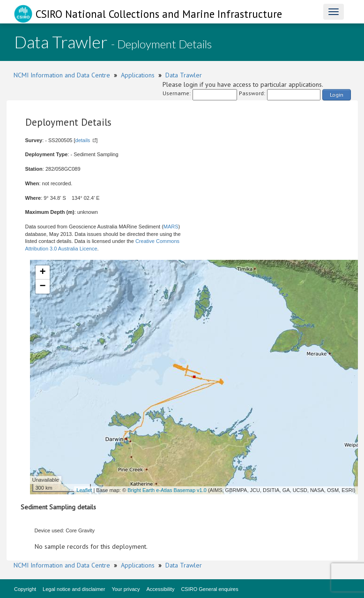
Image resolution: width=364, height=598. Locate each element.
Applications (138, 75)
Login (337, 95)
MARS (171, 227)
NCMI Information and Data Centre (62, 75)
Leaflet (84, 490)
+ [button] (42, 273)
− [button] (42, 287)
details (83, 140)
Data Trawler (184, 75)
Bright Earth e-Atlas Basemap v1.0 (167, 490)
